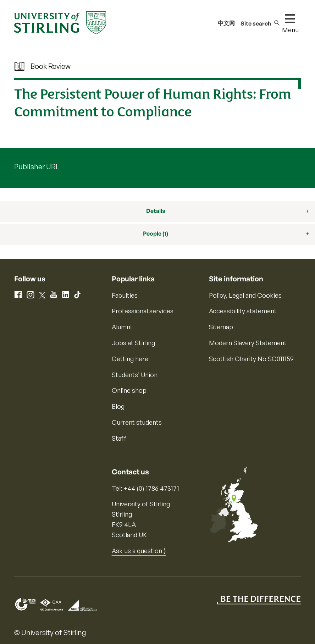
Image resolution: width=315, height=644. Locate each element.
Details (156, 211)
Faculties (125, 295)
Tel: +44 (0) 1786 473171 (145, 488)
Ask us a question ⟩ (139, 551)
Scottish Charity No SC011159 (251, 359)
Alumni (122, 327)
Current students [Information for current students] (137, 422)
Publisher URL (37, 167)
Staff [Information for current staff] (119, 438)
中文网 (226, 23)
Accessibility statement (243, 311)
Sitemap (221, 327)
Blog (118, 406)
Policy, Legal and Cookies (245, 295)
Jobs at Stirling (133, 343)
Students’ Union (135, 375)
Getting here (130, 359)
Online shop (129, 390)
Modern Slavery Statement (248, 343)
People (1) (156, 233)
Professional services (143, 311)
